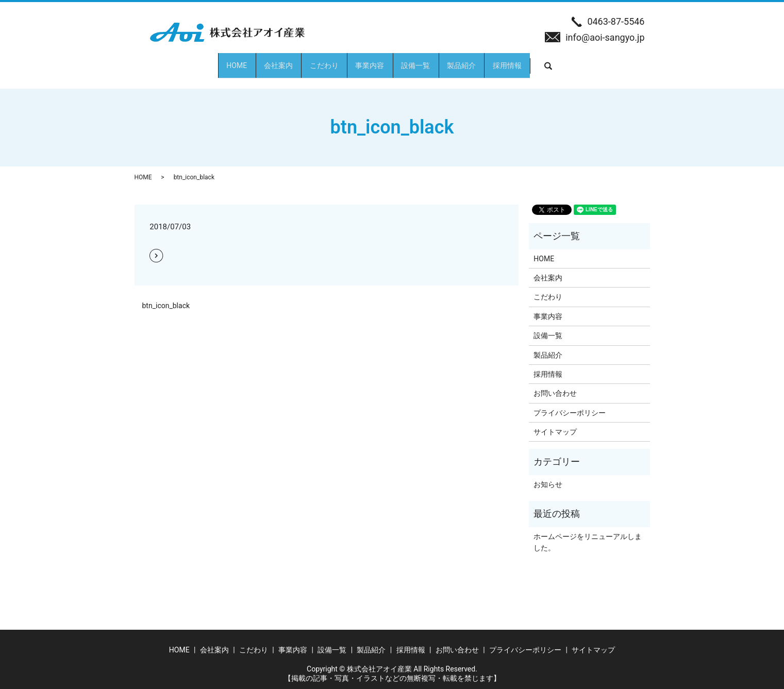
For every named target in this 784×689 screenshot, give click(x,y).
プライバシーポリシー (570, 404)
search (624, 61)
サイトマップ (555, 423)
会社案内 (240, 60)
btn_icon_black (166, 296)
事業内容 (370, 60)
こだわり (305, 60)
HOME (179, 60)
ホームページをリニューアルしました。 (588, 533)
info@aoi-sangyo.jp (605, 37)
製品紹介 (499, 60)
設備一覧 (435, 60)
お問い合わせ (555, 384)
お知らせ (548, 475)
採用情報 (564, 60)
